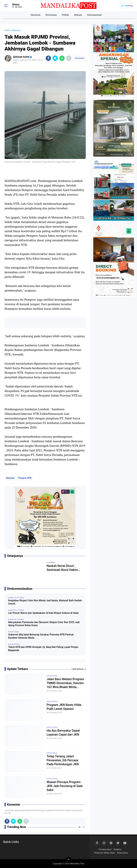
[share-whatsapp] (62, 58)
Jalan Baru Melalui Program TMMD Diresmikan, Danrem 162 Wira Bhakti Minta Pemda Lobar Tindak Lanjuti (66, 683)
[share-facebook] (48, 58)
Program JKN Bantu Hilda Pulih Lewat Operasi (64, 707)
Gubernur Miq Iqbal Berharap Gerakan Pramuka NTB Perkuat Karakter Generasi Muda (41, 636)
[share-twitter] (55, 58)
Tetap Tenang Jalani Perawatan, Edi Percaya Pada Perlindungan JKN (63, 760)
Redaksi (118, 849)
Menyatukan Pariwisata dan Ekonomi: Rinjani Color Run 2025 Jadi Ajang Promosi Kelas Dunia (44, 624)
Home (7, 30)
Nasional (10, 478)
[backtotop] (69, 860)
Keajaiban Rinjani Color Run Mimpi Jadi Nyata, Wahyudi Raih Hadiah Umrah (45, 602)
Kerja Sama (122, 853)
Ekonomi (36, 15)
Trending (129, 6)
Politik (65, 15)
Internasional (94, 15)
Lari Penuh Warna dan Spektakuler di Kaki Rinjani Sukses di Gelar (43, 613)
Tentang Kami (105, 849)
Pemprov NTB (25, 478)
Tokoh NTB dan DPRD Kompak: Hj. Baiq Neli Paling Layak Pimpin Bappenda (43, 649)
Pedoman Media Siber (104, 853)
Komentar (79, 58)
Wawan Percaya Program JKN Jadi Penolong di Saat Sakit (65, 786)
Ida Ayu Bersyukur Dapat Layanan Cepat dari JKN (63, 733)
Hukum (78, 15)
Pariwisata (51, 15)
